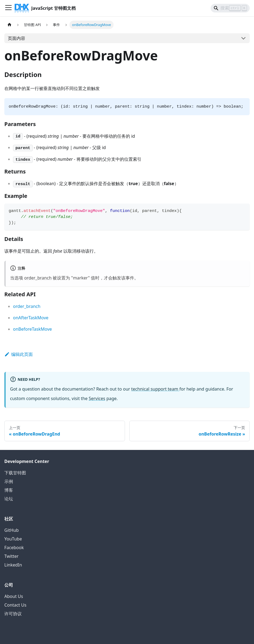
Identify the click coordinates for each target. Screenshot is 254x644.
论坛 (9, 499)
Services (97, 398)
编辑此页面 (19, 354)
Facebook (14, 548)
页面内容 (17, 38)
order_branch (38, 278)
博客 (9, 490)
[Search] (230, 8)
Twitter (11, 556)
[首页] (9, 25)
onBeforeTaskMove (32, 329)
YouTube (13, 539)
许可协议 (13, 614)
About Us (14, 596)
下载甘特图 (15, 473)
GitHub (12, 530)
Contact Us (15, 605)
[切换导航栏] (8, 8)
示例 (9, 481)
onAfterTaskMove (31, 318)
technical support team (155, 389)
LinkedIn (13, 565)
